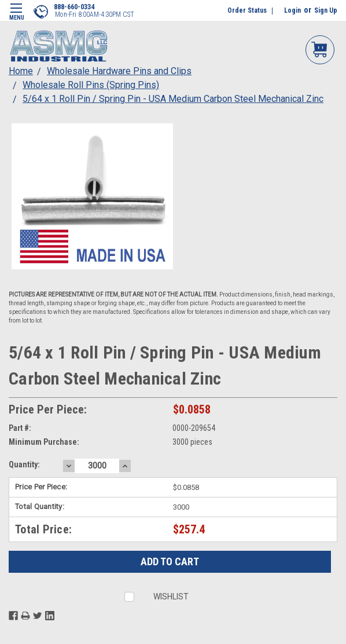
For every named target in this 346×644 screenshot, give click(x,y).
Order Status (247, 10)
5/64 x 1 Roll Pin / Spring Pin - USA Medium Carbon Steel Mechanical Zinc (173, 99)
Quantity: (24, 464)
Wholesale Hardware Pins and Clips (119, 71)
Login (292, 10)
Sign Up (326, 10)
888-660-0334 (74, 7)
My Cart (320, 49)
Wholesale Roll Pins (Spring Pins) (91, 85)
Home (21, 71)
